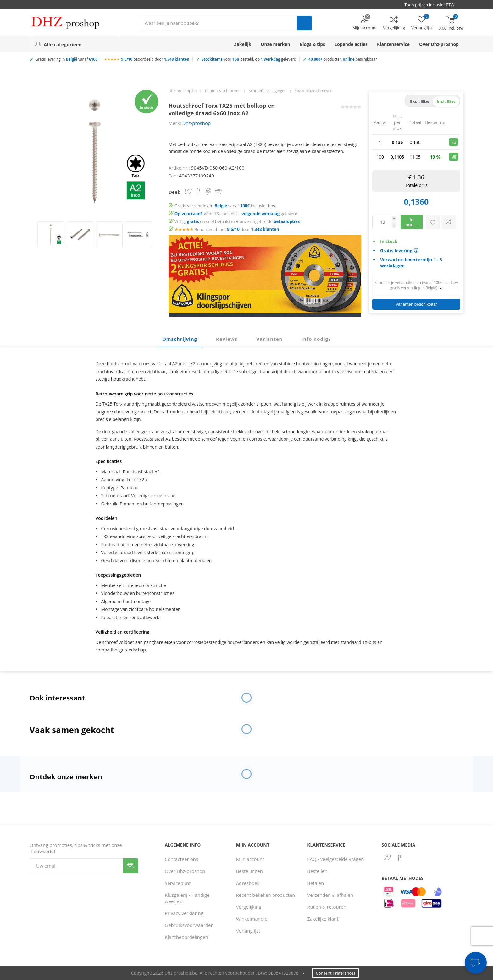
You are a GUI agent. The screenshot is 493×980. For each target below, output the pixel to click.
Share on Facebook (198, 192)
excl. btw (420, 101)
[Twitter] (388, 857)
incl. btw (446, 101)
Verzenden (131, 866)
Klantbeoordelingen (186, 937)
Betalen (316, 883)
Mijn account (365, 28)
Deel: (174, 192)
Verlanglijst (248, 931)
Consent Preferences (335, 973)
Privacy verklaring (184, 913)
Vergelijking (394, 28)
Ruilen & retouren (327, 907)
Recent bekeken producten (266, 895)
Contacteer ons (181, 859)
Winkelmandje (252, 919)
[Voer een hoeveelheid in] (382, 222)
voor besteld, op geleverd (249, 59)
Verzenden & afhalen (330, 895)
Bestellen (317, 871)
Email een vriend (218, 192)
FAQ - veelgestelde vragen (335, 859)
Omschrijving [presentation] (180, 339)
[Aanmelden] (76, 866)
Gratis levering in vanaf (66, 59)
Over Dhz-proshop (185, 871)
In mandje (414, 222)
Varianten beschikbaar (416, 304)
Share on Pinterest (208, 192)
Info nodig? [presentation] (316, 339)
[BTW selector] (432, 5)
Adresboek (248, 883)
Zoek (304, 23)
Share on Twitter (188, 192)
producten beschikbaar (343, 59)
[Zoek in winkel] (217, 23)
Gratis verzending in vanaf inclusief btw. (225, 206)
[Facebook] (400, 857)
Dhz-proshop (196, 123)
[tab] (180, 339)
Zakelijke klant (323, 919)
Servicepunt (178, 883)
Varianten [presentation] (269, 339)
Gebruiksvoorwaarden (189, 925)
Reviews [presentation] (227, 339)
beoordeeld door (155, 59)
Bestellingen (249, 871)
